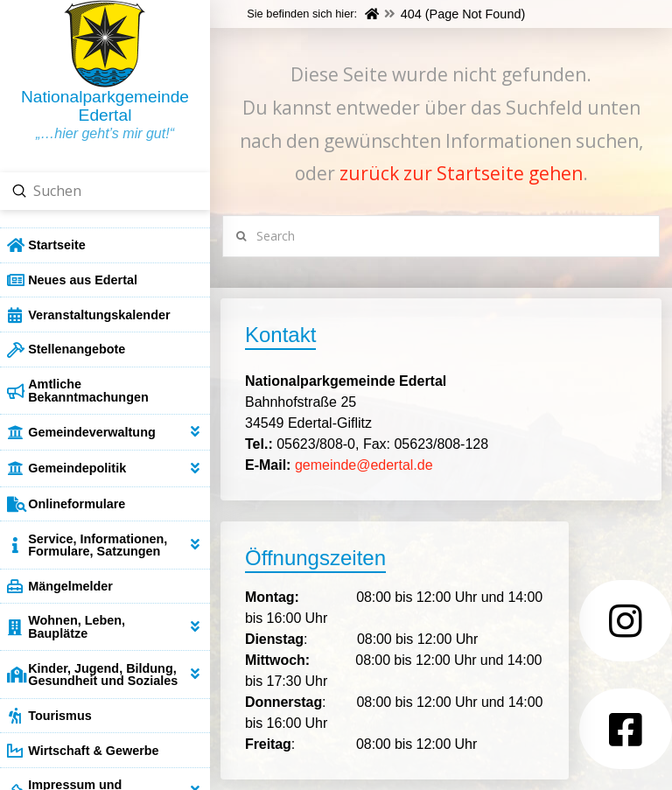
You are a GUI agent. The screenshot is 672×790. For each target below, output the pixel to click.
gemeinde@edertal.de (364, 465)
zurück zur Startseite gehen (461, 173)
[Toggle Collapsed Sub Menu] (105, 432)
